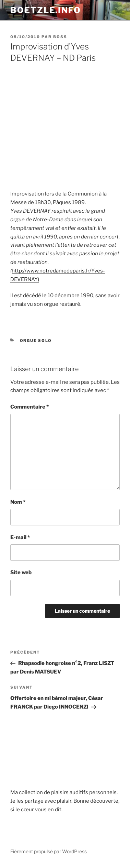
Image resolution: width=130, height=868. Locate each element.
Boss (60, 37)
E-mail (20, 537)
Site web (21, 572)
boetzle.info (46, 10)
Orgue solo (36, 341)
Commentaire (29, 407)
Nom (18, 502)
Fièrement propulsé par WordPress (49, 851)
